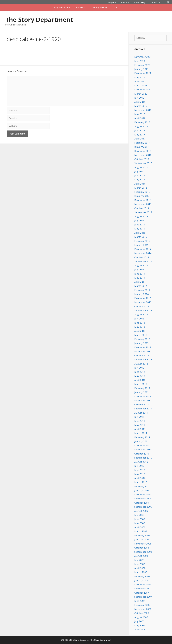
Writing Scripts (82, 7)
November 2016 (143, 155)
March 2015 (141, 237)
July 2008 (139, 560)
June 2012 (140, 372)
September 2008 (143, 552)
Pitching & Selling (100, 7)
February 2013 (142, 339)
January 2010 (141, 490)
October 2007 (142, 593)
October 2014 (142, 257)
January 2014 (141, 294)
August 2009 (141, 511)
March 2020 (141, 94)
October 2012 (142, 355)
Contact (115, 7)
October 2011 (142, 405)
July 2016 (139, 171)
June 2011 (140, 421)
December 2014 (143, 249)
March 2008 (141, 572)
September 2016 (143, 163)
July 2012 (139, 368)
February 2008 (142, 576)
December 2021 (143, 73)
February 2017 (142, 143)
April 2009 (140, 527)
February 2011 (142, 437)
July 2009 (139, 515)
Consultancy (140, 2)
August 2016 (141, 167)
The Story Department (39, 20)
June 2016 (140, 175)
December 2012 (143, 347)
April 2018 (140, 118)
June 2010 (140, 470)
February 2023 (142, 65)
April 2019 (140, 102)
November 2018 (143, 110)
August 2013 (141, 315)
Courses (125, 2)
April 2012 (140, 380)
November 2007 (143, 589)
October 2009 (142, 503)
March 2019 (141, 106)
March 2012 (141, 384)
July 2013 (139, 319)
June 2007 (140, 601)
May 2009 (140, 523)
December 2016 (143, 151)
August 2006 (141, 617)
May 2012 (140, 376)
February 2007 (142, 605)
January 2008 (141, 580)
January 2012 (141, 392)
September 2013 (143, 310)
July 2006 (139, 621)
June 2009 (140, 519)
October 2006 (142, 613)
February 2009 (142, 535)
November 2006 (143, 609)
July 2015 (139, 220)
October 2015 (142, 208)
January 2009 (141, 539)
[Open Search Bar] (168, 2)
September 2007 (143, 597)
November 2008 (143, 544)
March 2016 (141, 188)
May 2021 (140, 77)
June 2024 (140, 61)
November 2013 (143, 302)
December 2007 (143, 585)
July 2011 (139, 417)
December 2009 (143, 495)
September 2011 (143, 409)
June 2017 (140, 130)
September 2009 (143, 507)
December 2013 (143, 298)
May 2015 (140, 229)
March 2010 (141, 482)
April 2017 (140, 139)
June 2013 (140, 323)
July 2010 (139, 466)
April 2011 (140, 429)
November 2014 (143, 253)
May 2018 (140, 114)
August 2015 (141, 216)
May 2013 (140, 327)
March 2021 (141, 85)
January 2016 (141, 196)
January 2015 (141, 245)
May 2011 (140, 425)
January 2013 (141, 343)
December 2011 (143, 396)
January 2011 (141, 441)
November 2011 (143, 400)
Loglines (112, 2)
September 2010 (143, 458)
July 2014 (139, 269)
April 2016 (140, 184)
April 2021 (140, 81)
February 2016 (142, 192)
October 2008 (142, 548)
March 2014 (141, 286)
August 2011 (141, 413)
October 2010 (142, 454)
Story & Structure (63, 7)
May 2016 (140, 180)
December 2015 (143, 200)
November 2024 (143, 57)
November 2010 (143, 449)
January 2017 (141, 147)
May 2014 (140, 278)
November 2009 (143, 499)
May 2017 (140, 135)
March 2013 (141, 335)
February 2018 (142, 122)
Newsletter (156, 2)
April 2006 (140, 629)
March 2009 (141, 531)
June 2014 (140, 274)
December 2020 (143, 90)
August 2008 (141, 556)
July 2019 (139, 98)
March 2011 (141, 433)
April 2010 (140, 478)
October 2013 (142, 306)
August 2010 (141, 462)
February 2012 (142, 388)
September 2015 (143, 212)
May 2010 (140, 474)
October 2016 (142, 159)
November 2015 (143, 204)
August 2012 (141, 364)
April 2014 (140, 282)
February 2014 (142, 290)
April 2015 (140, 233)
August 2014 (141, 265)
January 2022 (141, 69)
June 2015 (140, 225)
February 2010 (142, 486)
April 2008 (140, 568)
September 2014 (143, 261)
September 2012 (143, 359)
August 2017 (141, 126)
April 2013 (140, 331)
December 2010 (143, 445)
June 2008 (140, 564)
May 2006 (140, 625)
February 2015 (142, 241)
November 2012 (143, 351)
